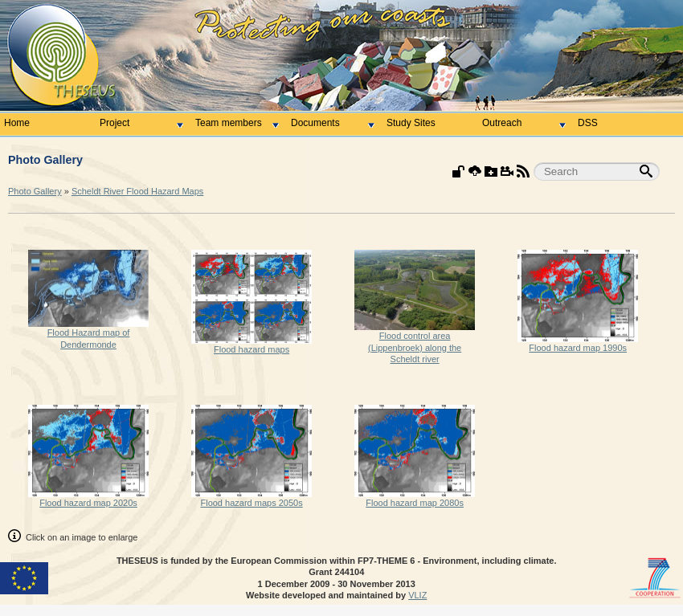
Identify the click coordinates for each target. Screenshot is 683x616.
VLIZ (417, 595)
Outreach (524, 123)
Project (141, 123)
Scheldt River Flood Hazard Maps (137, 191)
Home (17, 123)
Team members (237, 123)
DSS (588, 123)
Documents (333, 123)
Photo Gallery (35, 191)
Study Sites (411, 123)
